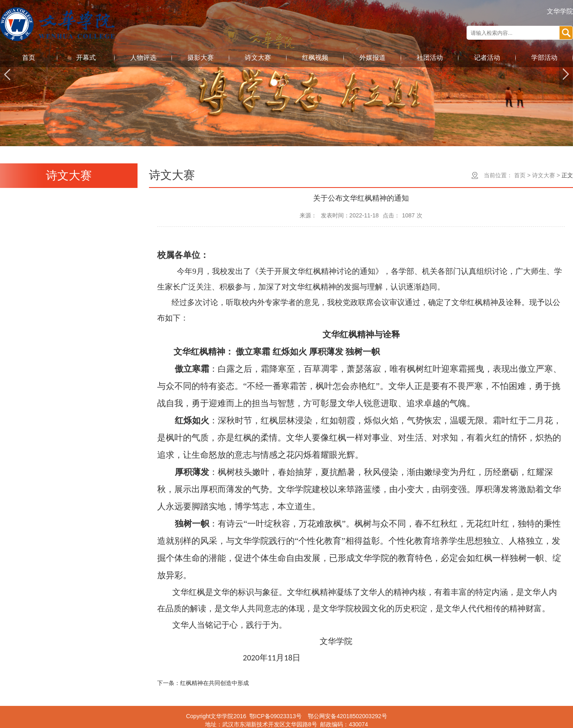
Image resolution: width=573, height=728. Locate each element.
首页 (29, 58)
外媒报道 (372, 58)
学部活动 (544, 58)
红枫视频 (315, 58)
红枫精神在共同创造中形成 (214, 683)
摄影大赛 (201, 58)
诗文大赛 (258, 58)
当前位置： (498, 175)
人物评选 (143, 58)
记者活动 (487, 58)
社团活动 (430, 58)
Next (566, 74)
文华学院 (560, 11)
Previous (7, 74)
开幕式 (86, 58)
